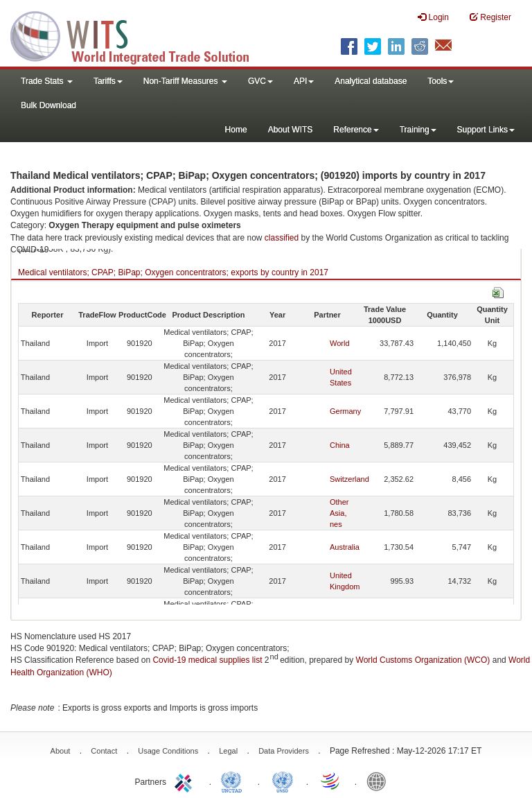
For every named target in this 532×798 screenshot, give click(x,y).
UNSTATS (283, 781)
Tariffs (108, 81)
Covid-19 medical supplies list (207, 660)
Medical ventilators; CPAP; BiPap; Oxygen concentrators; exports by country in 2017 (173, 272)
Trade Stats (47, 81)
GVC (260, 81)
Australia (345, 547)
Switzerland (349, 479)
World (340, 343)
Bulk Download (48, 105)
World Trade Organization (331, 781)
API (304, 81)
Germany (345, 411)
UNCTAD (234, 781)
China (340, 445)
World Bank (380, 781)
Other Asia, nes (339, 513)
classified (282, 238)
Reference (356, 130)
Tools (441, 81)
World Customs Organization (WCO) (423, 660)
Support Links (486, 130)
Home (236, 130)
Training (418, 130)
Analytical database (371, 81)
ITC (186, 781)
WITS (139, 35)
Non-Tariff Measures (185, 81)
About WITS (291, 130)
